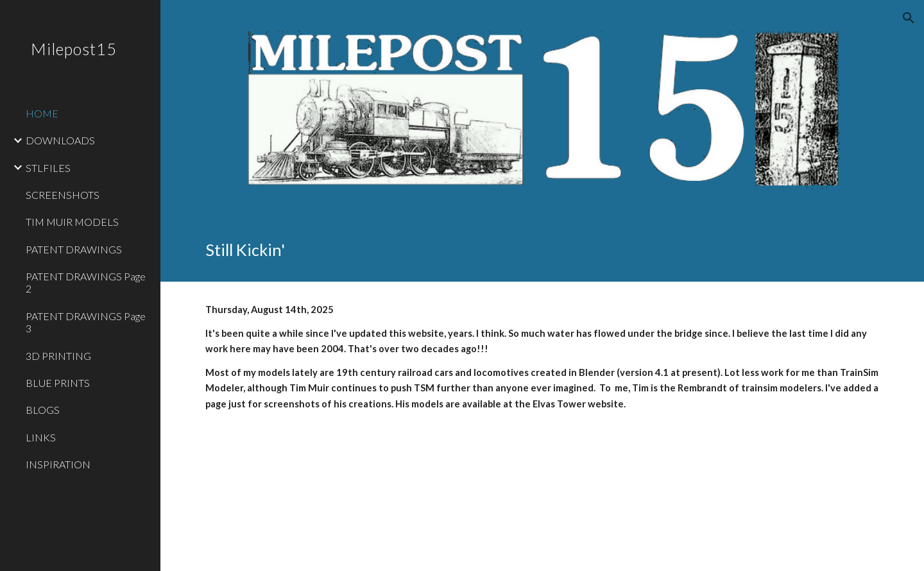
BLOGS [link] (43, 410)
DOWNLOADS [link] (60, 140)
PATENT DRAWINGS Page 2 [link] (86, 282)
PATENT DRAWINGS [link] (74, 249)
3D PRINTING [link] (58, 356)
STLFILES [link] (48, 168)
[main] (543, 250)
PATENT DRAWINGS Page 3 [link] (86, 322)
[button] (909, 18)
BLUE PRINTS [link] (58, 383)
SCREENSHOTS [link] (63, 195)
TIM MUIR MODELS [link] (72, 222)
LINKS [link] (41, 437)
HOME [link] (42, 113)
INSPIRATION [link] (58, 464)
